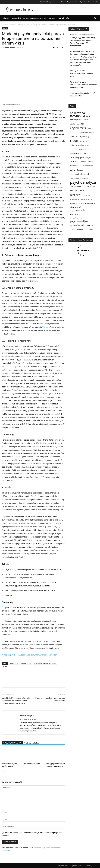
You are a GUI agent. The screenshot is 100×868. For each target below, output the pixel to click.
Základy (6, 18)
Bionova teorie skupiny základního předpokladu (50, 699)
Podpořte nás (63, 18)
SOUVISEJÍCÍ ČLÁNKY (12, 743)
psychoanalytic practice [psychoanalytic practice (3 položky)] (79, 178)
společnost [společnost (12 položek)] (77, 225)
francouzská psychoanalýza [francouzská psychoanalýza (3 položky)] (80, 137)
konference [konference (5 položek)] (75, 153)
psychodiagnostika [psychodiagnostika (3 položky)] (77, 186)
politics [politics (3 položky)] (73, 170)
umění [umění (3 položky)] (73, 229)
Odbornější (16, 18)
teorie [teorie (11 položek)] (89, 225)
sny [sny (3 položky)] (71, 214)
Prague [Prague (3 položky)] (80, 170)
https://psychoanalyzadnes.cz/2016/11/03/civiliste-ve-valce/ (30, 655)
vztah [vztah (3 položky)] (91, 229)
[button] (95, 18)
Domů (4, 25)
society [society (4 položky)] (77, 214)
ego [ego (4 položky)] (83, 124)
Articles (52, 18)
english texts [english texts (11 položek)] (78, 128)
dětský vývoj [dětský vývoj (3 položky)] (75, 124)
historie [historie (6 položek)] (83, 141)
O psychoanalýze (85, 2)
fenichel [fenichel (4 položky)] (91, 128)
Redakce (62, 2)
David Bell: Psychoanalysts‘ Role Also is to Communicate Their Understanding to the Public (16, 701)
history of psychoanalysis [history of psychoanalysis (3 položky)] (80, 145)
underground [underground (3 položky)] (82, 229)
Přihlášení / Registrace (48, 2)
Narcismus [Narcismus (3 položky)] (74, 166)
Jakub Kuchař (75, 93)
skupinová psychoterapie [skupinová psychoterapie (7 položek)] (78, 209)
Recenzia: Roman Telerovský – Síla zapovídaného (82, 43)
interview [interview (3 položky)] (74, 149)
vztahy (5, 666)
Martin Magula (10, 47)
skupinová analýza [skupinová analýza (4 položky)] (87, 203)
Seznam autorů (64, 866)
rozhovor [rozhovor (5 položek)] (86, 195)
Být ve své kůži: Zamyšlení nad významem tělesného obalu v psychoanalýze (82, 62)
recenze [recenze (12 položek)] (75, 195)
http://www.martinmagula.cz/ (29, 719)
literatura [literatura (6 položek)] (75, 161)
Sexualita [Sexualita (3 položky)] (74, 203)
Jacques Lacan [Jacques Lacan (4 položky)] (85, 149)
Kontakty (89, 866)
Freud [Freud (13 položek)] (74, 141)
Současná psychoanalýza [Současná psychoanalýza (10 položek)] (79, 220)
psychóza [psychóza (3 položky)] (74, 191)
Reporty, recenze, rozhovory (35, 18)
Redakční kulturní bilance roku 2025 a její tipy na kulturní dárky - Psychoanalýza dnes (83, 38)
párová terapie (26, 663)
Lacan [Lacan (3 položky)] (85, 153)
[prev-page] (3, 771)
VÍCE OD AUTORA (31, 743)
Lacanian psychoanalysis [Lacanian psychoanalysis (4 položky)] (81, 157)
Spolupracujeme (77, 866)
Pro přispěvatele (72, 2)
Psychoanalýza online (32, 764)
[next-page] (8, 771)
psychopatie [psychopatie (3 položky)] (91, 186)
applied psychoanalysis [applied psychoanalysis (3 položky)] (79, 120)
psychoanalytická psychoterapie (45, 663)
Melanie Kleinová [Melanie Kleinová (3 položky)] (88, 162)
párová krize (14, 663)
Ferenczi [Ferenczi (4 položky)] (74, 132)
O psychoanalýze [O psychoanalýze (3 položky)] (86, 166)
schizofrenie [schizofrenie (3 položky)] (75, 199)
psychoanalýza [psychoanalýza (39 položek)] (83, 182)
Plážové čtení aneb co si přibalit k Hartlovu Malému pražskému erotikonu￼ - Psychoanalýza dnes (83, 54)
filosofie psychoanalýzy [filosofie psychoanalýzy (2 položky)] (86, 132)
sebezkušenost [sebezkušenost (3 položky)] (87, 199)
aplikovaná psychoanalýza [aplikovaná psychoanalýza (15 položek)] (80, 114)
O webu (96, 2)
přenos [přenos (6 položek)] (82, 190)
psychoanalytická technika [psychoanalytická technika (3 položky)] (80, 174)
